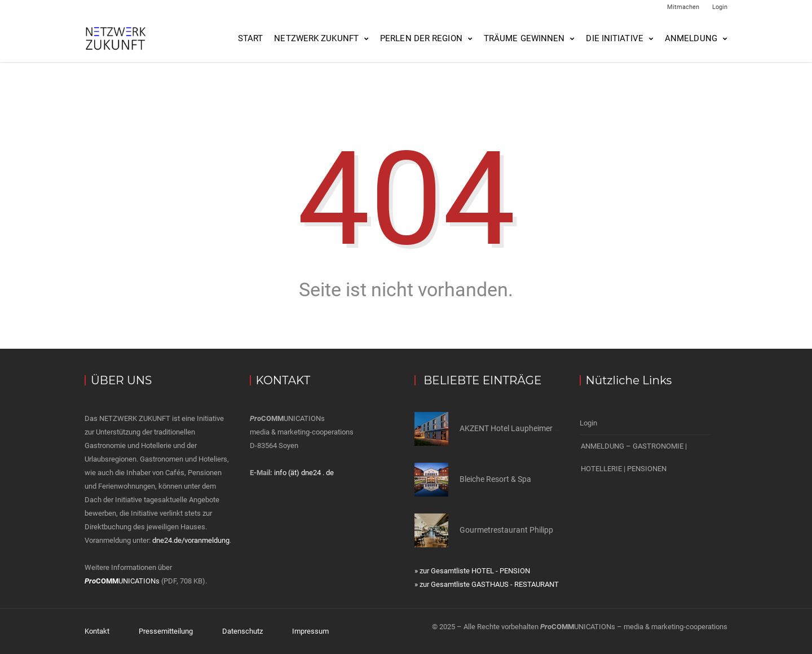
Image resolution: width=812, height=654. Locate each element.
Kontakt (97, 631)
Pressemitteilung (166, 631)
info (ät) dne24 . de (304, 473)
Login (720, 7)
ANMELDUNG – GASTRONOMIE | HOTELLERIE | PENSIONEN (634, 457)
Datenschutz (242, 631)
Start (251, 38)
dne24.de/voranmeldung (191, 540)
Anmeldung (691, 38)
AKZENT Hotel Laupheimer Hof (513, 428)
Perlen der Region (421, 38)
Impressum (310, 631)
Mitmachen (683, 7)
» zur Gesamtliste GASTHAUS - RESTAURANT (487, 584)
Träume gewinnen (524, 38)
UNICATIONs (122, 581)
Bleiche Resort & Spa (495, 479)
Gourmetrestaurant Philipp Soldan (519, 530)
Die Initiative (614, 38)
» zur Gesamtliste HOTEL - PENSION (472, 571)
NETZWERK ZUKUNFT (316, 38)
